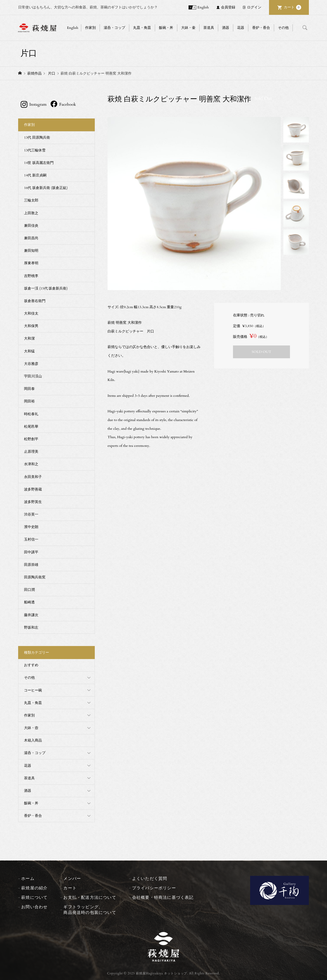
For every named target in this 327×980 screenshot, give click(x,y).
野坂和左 (31, 628)
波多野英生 (33, 502)
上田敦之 (31, 213)
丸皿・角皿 (142, 28)
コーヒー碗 (33, 690)
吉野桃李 (31, 276)
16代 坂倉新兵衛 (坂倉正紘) (46, 188)
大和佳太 (31, 313)
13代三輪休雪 (35, 150)
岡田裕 (29, 401)
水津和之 (31, 464)
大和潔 (29, 338)
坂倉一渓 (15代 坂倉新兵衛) (46, 288)
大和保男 (31, 326)
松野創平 (31, 439)
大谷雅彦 (31, 364)
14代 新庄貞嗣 (35, 175)
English (203, 7)
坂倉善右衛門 (35, 301)
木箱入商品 (33, 740)
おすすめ (31, 665)
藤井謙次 (31, 615)
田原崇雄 (31, 565)
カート (293, 7)
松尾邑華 (31, 427)
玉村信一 (31, 539)
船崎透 (29, 602)
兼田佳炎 (31, 226)
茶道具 (209, 28)
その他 (283, 28)
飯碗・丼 (166, 28)
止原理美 (31, 452)
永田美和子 (33, 477)
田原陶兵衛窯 (35, 577)
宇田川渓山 (33, 376)
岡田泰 (29, 389)
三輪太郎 (31, 200)
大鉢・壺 (31, 728)
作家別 (90, 28)
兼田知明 (31, 251)
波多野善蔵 (33, 489)
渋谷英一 (31, 514)
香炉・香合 (261, 28)
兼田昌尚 (31, 238)
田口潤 (29, 590)
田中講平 (31, 552)
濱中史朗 (31, 527)
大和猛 (29, 351)
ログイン (254, 7)
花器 (241, 28)
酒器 (226, 28)
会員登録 (228, 7)
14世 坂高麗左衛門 (39, 163)
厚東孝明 (31, 263)
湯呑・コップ (114, 28)
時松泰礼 (31, 414)
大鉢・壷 (188, 28)
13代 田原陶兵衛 (37, 138)
